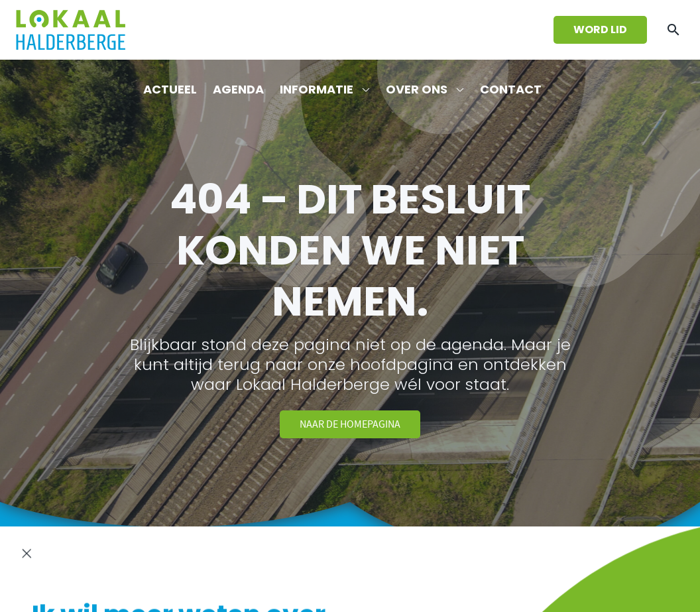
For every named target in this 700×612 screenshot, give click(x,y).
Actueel (170, 89)
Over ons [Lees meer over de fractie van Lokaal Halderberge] (417, 89)
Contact (511, 89)
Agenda (238, 89)
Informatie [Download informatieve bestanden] (317, 89)
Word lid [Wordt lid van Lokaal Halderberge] (600, 30)
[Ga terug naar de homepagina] (71, 30)
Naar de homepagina (350, 424)
